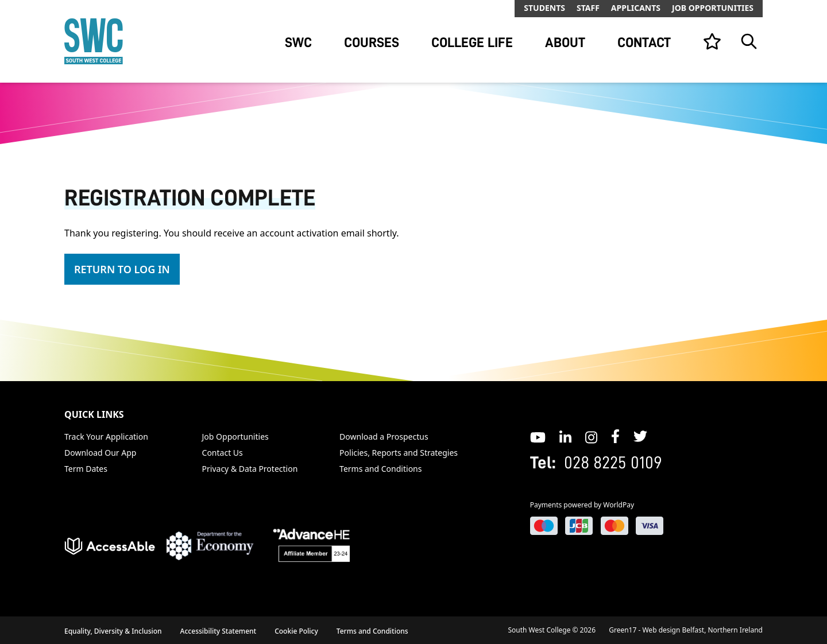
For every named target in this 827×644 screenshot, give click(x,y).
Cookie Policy (296, 631)
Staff (588, 8)
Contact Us (223, 453)
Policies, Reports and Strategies (399, 453)
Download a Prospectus (384, 437)
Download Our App (100, 453)
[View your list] (712, 41)
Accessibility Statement (219, 631)
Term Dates (86, 469)
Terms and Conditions (380, 469)
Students (544, 8)
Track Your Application (106, 437)
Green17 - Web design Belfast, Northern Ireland (686, 630)
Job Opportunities (713, 8)
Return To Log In (122, 269)
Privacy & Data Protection (250, 469)
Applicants (636, 8)
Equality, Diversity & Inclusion (113, 631)
